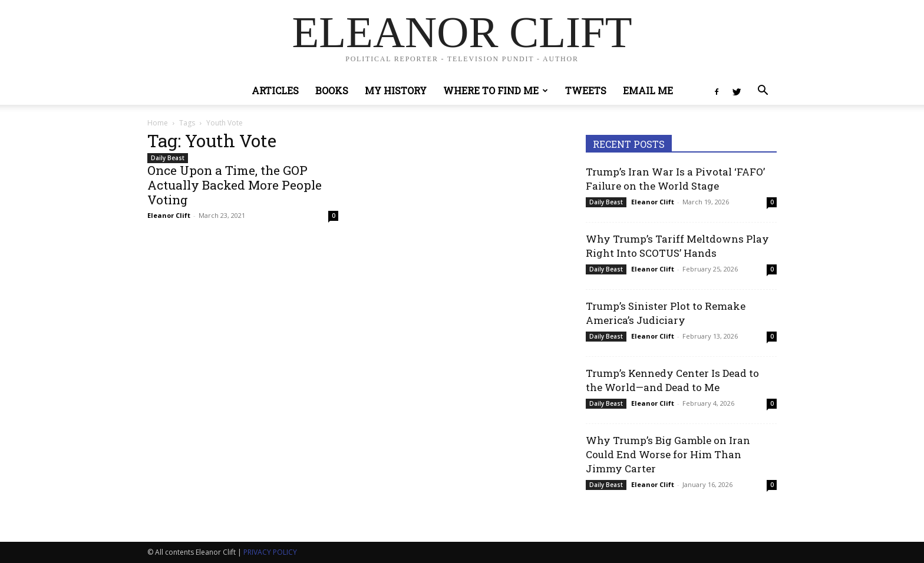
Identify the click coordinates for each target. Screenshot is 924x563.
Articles (275, 90)
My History (396, 90)
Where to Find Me (496, 90)
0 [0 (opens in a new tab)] (334, 216)
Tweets (586, 90)
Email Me (648, 90)
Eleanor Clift (169, 215)
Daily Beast (168, 158)
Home (158, 123)
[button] (763, 92)
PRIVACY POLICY (270, 552)
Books (332, 90)
